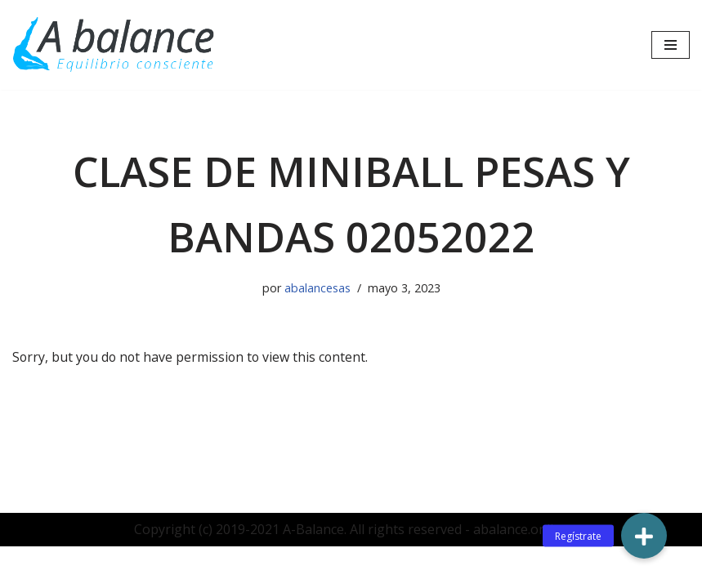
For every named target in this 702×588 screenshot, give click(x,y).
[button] (644, 536)
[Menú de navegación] (671, 45)
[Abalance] (114, 45)
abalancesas (317, 288)
